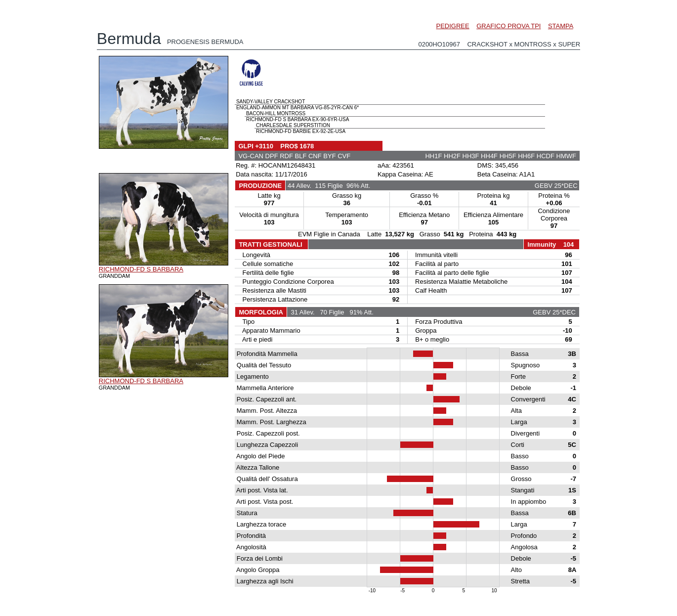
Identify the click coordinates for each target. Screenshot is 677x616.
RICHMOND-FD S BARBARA (141, 269)
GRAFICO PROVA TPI (508, 26)
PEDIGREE (453, 26)
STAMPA (561, 26)
